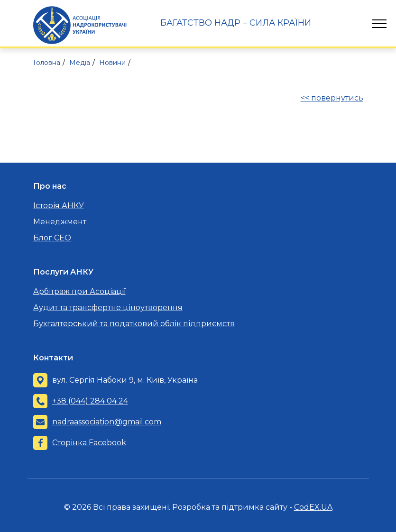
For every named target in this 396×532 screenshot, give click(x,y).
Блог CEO (52, 238)
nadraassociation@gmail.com (107, 422)
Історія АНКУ (59, 206)
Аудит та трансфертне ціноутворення (108, 307)
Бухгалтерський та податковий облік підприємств (134, 324)
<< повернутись (332, 98)
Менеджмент (60, 222)
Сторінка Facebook (89, 443)
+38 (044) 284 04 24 (90, 401)
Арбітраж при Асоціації (79, 291)
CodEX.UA (313, 507)
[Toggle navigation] (379, 24)
